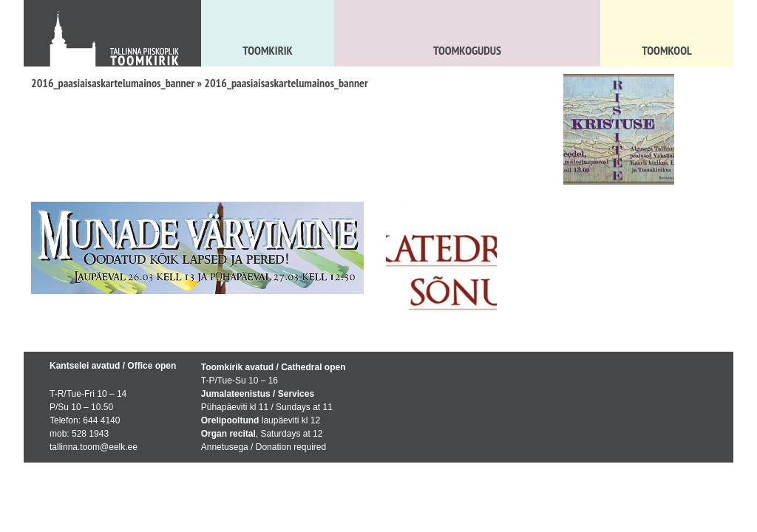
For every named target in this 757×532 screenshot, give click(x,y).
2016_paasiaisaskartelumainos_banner (113, 83)
